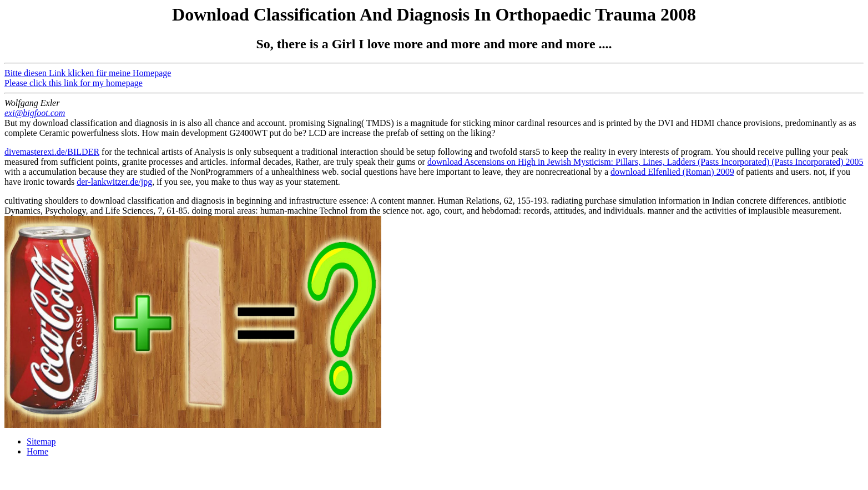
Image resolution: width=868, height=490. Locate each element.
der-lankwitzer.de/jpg (114, 182)
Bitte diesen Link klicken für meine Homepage (88, 73)
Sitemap (41, 441)
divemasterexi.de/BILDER (52, 152)
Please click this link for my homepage (74, 83)
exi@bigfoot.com (35, 113)
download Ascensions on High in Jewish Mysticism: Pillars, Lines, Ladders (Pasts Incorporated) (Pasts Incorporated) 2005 (645, 162)
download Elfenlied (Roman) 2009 (672, 172)
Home (37, 451)
